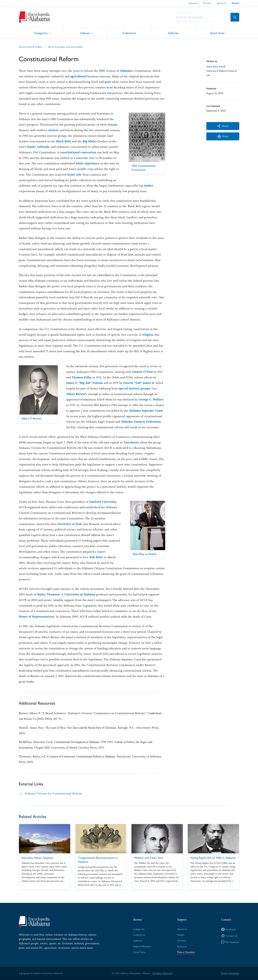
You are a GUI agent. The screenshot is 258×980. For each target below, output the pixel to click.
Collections (129, 33)
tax (109, 93)
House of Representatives (37, 617)
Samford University (103, 502)
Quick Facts (217, 33)
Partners (207, 3)
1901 (102, 71)
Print (223, 136)
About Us (221, 3)
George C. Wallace (151, 399)
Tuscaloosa (131, 442)
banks (31, 147)
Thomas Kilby (82, 377)
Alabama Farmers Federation (141, 422)
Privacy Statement (230, 973)
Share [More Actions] (223, 126)
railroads (43, 147)
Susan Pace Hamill (216, 67)
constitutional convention (78, 152)
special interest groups (134, 388)
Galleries (173, 33)
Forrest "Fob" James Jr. (139, 383)
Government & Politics (30, 47)
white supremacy (88, 163)
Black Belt (63, 141)
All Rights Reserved (162, 973)
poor (108, 82)
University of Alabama (80, 594)
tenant (113, 125)
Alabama (126, 71)
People (181, 935)
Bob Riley (96, 557)
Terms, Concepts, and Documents (65, 47)
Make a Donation (186, 952)
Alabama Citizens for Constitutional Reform (53, 793)
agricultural (78, 76)
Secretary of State (70, 524)
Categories (41, 33)
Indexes (85, 33)
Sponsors (193, 3)
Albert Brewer (76, 394)
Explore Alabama (142, 946)
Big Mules (90, 141)
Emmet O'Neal (142, 372)
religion (148, 335)
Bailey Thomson (49, 594)
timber (148, 186)
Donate (235, 3)
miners (53, 130)
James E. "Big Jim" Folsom (84, 383)
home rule (74, 175)
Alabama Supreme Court (146, 411)
